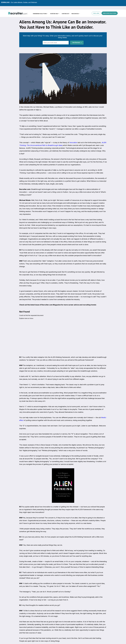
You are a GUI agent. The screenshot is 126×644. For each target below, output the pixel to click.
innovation (73, 143)
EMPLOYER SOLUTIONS (110, 10)
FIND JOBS (96, 10)
